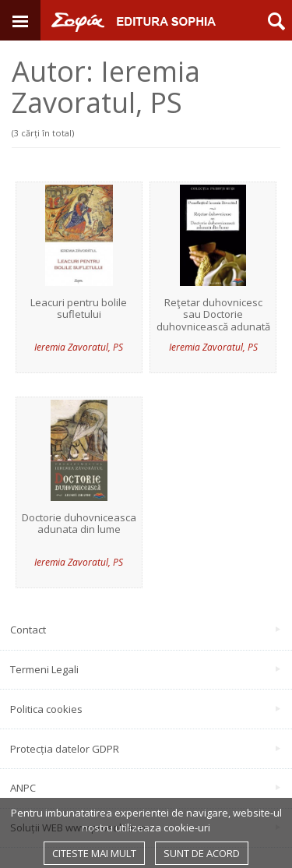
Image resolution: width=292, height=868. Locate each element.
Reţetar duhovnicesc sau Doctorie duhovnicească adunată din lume (213, 321)
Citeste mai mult (94, 853)
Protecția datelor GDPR (145, 749)
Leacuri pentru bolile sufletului (79, 309)
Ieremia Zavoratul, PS (79, 347)
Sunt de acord (202, 853)
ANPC (145, 788)
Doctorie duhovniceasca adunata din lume (79, 524)
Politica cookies (145, 709)
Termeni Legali (145, 669)
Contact (145, 630)
